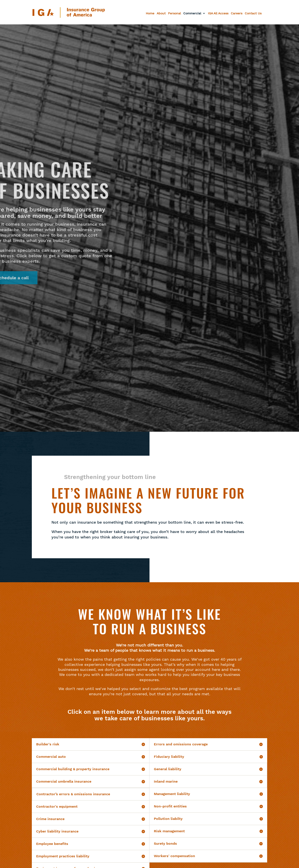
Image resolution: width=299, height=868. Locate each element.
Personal (174, 13)
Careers (237, 13)
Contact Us (253, 13)
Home (150, 13)
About (161, 13)
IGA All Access (218, 13)
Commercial (192, 13)
